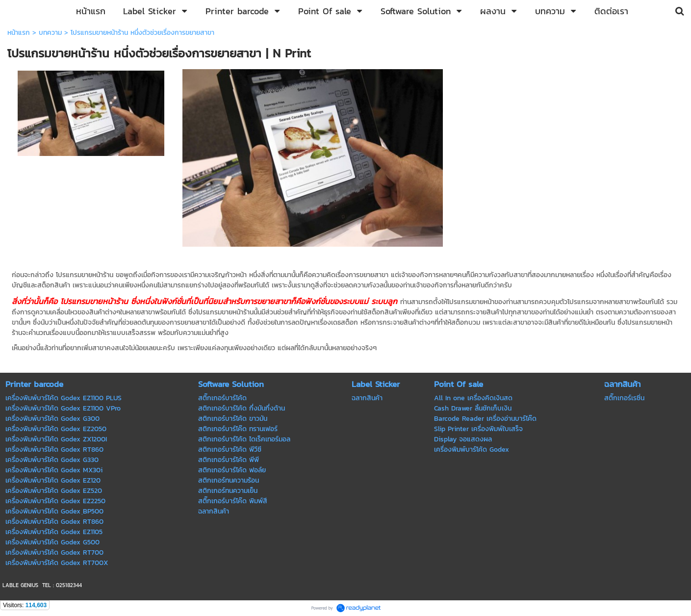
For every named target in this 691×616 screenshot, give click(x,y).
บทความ (50, 33)
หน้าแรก (19, 33)
